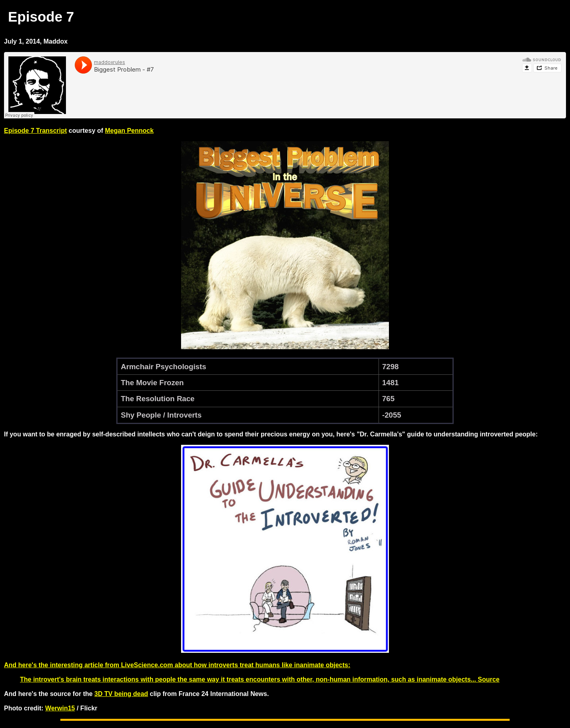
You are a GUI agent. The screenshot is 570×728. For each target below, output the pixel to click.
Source (488, 679)
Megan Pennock (130, 131)
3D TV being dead (121, 694)
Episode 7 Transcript (35, 131)
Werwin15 (60, 708)
